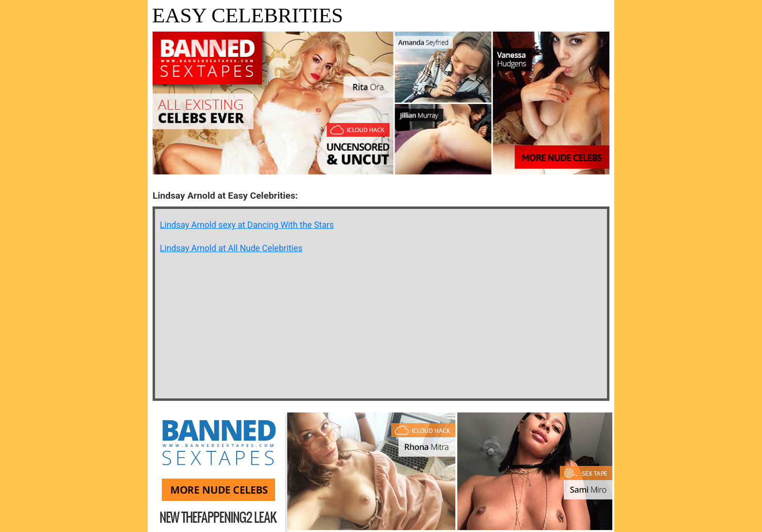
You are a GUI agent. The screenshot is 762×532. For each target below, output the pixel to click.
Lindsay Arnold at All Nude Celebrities (231, 248)
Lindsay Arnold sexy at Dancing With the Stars (247, 225)
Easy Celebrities (248, 15)
